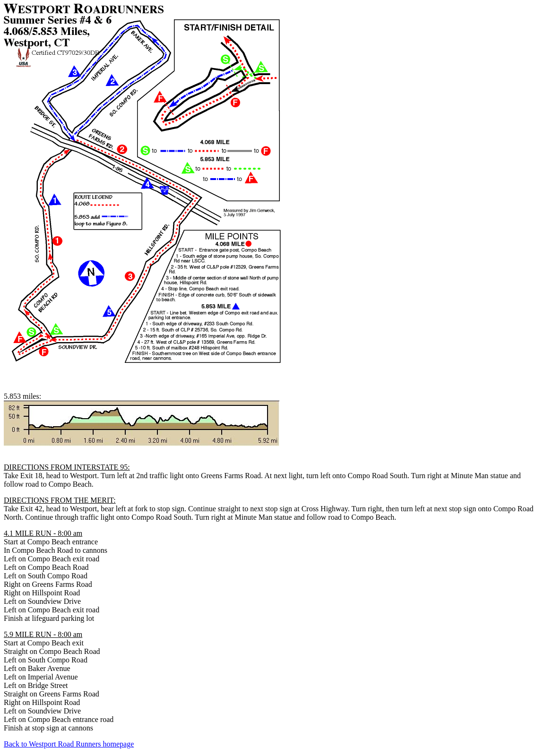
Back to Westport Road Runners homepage (69, 744)
